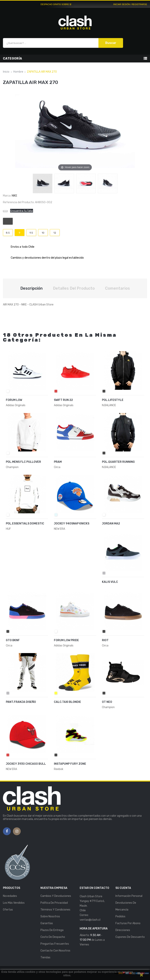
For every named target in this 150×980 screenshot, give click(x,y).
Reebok (59, 769)
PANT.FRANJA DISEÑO (21, 702)
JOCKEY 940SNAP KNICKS (72, 524)
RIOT (105, 640)
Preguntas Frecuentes (55, 944)
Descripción (31, 288)
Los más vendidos (14, 903)
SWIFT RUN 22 (63, 400)
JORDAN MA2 (111, 524)
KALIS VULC (110, 582)
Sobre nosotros (50, 916)
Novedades (10, 896)
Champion (12, 467)
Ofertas (8, 910)
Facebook (7, 831)
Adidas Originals (16, 405)
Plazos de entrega (52, 930)
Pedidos (120, 916)
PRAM (58, 462)
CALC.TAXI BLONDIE (67, 702)
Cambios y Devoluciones (56, 896)
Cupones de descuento (130, 937)
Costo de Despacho (53, 937)
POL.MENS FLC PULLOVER (23, 462)
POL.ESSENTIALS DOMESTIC (25, 524)
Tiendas (45, 957)
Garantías (47, 923)
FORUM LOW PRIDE (66, 640)
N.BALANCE (109, 405)
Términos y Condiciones (55, 910)
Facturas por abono (128, 923)
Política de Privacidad (54, 903)
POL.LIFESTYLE (113, 400)
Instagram (17, 831)
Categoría (12, 58)
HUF (8, 529)
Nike (14, 196)
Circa (57, 467)
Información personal (129, 896)
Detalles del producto (74, 288)
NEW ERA (59, 529)
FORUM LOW (14, 400)
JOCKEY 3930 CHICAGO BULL (26, 764)
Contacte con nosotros (55, 951)
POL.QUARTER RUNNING (118, 462)
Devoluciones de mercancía (126, 906)
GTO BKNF (13, 640)
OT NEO (107, 702)
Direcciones (123, 930)
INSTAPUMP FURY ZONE (70, 764)
